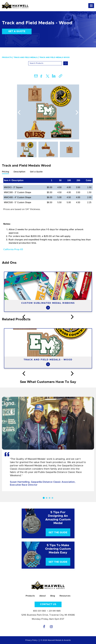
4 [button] (52, 498)
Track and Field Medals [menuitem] (26, 57)
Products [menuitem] (7, 57)
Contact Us (48, 604)
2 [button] (47, 498)
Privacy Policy (31, 640)
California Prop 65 (13, 249)
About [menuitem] (43, 596)
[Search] (45, 63)
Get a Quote (17, 31)
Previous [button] (19, 113)
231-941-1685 (55, 611)
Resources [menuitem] (65, 596)
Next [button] (77, 113)
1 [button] (44, 498)
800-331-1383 (39, 611)
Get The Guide (58, 533)
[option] (48, 112)
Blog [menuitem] (53, 596)
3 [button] (50, 498)
